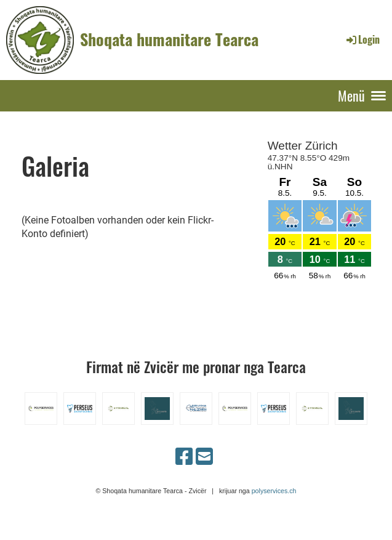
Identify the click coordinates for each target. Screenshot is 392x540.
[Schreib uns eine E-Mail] (204, 457)
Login (362, 39)
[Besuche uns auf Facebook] (184, 457)
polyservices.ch (274, 491)
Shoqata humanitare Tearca (169, 39)
